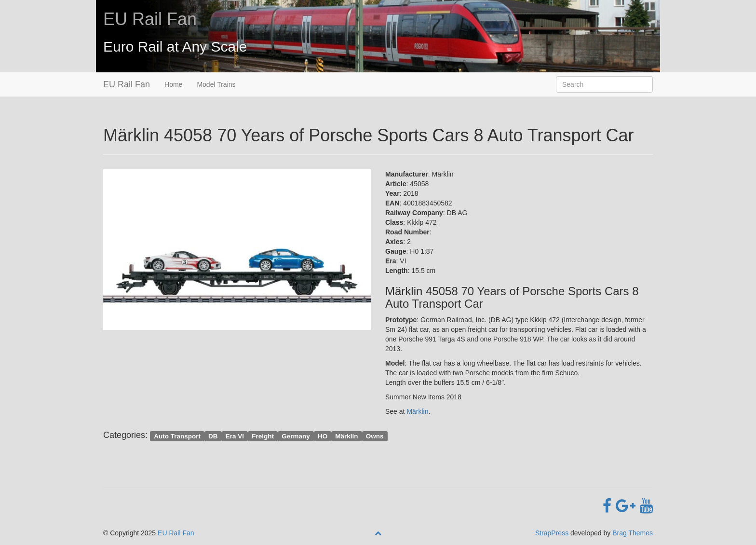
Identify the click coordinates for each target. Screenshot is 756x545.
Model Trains (216, 84)
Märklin (417, 411)
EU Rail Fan (150, 19)
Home (173, 84)
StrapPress (552, 533)
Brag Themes (633, 533)
